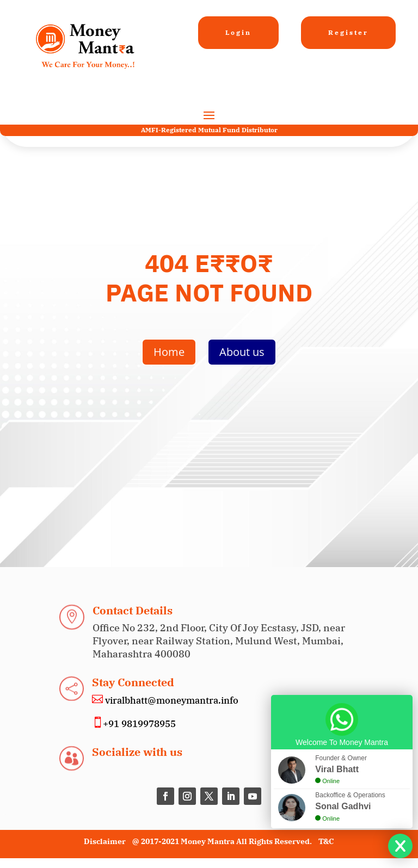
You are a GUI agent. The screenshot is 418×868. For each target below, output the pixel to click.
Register (348, 32)
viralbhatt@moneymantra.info (171, 700)
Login (238, 32)
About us (242, 352)
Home (169, 352)
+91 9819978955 (139, 724)
